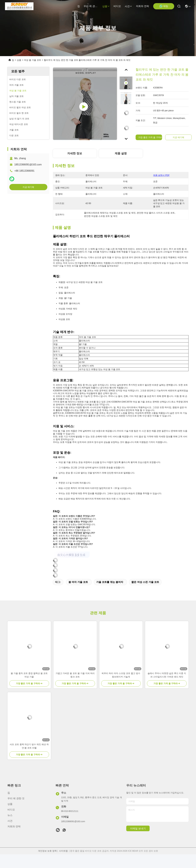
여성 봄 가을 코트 (33, 60)
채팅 (164, 6)
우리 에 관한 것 (91, 6)
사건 (128, 6)
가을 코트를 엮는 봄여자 (110, 582)
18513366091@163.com (28, 165)
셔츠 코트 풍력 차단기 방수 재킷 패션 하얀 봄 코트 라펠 (29, 746)
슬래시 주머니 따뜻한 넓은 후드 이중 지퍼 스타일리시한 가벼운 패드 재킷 (167, 675)
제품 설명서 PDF (161, 175)
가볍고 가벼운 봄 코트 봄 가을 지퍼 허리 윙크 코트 (75, 675)
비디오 (117, 6)
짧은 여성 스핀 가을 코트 (145, 582)
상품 (106, 6)
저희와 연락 (142, 6)
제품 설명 (121, 153)
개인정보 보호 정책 (47, 851)
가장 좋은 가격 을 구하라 (150, 137)
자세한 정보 (75, 153)
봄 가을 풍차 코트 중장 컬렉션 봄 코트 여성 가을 (29, 675)
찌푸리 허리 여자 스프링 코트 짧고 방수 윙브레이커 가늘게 (121, 675)
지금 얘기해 (28, 187)
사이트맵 (63, 851)
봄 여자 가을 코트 (78, 582)
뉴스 (10, 815)
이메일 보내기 (138, 828)
